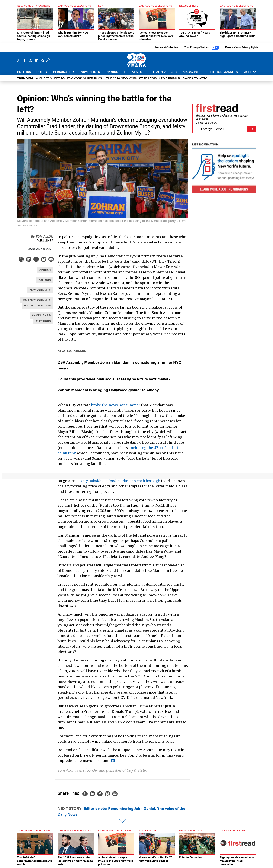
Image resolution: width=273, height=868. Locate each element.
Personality (64, 72)
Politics (24, 72)
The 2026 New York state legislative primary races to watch (158, 78)
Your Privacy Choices (202, 48)
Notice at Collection (167, 47)
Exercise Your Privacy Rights (242, 47)
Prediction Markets (221, 72)
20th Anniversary (162, 72)
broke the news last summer (116, 405)
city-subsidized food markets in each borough (121, 481)
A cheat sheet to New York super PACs (69, 78)
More (250, 72)
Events (136, 72)
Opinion (112, 72)
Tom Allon (42, 236)
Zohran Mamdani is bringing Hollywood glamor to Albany (108, 390)
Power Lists (90, 72)
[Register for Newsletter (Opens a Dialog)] (252, 129)
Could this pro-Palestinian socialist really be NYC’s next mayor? (114, 379)
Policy (42, 72)
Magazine (191, 72)
